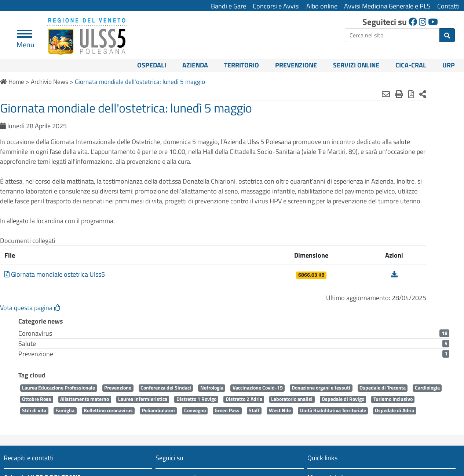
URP (449, 65)
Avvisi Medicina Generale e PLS (387, 6)
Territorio (242, 65)
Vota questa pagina (30, 318)
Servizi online (356, 65)
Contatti (448, 6)
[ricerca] (392, 35)
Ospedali (152, 65)
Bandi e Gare (229, 6)
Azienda (195, 65)
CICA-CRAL (411, 65)
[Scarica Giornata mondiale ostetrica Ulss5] (370, 284)
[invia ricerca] (447, 35)
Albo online (322, 6)
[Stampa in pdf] (384, 94)
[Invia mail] (359, 94)
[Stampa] (372, 94)
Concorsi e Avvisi (276, 6)
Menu (25, 42)
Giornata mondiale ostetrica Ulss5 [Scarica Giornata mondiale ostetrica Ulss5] (55, 284)
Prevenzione (296, 65)
